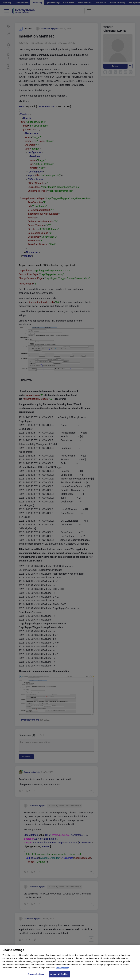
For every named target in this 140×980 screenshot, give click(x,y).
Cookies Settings (36, 976)
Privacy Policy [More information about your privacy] (62, 970)
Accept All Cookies (59, 976)
